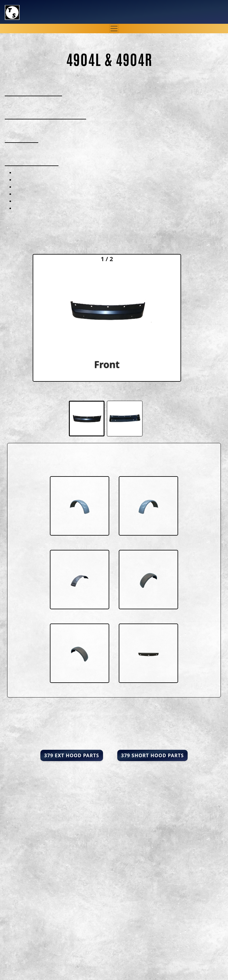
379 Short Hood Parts (152, 755)
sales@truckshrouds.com (182, 8)
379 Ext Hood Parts (72, 755)
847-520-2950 (199, 16)
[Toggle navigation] (114, 29)
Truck (32, 8)
